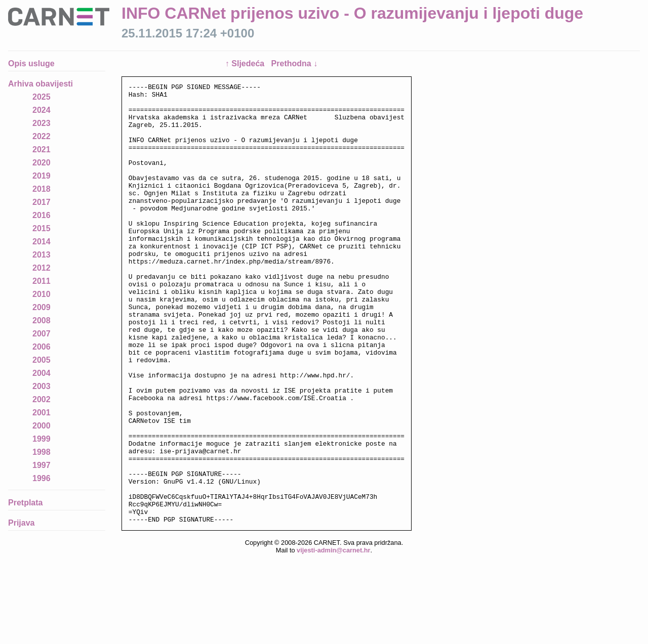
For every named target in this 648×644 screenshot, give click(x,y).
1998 (42, 452)
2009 (42, 307)
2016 (42, 215)
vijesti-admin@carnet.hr (333, 636)
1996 (42, 478)
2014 (42, 242)
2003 (42, 386)
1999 (42, 439)
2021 (42, 149)
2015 (42, 228)
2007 (42, 334)
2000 (42, 426)
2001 (42, 413)
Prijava (21, 523)
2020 (42, 163)
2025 (42, 97)
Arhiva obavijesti (40, 84)
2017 (42, 202)
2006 (42, 347)
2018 (42, 189)
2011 (42, 281)
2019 (42, 176)
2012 (42, 268)
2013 (42, 255)
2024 (42, 110)
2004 (42, 373)
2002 (42, 399)
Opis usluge (31, 63)
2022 (42, 136)
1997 (42, 465)
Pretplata (25, 503)
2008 (42, 320)
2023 (42, 123)
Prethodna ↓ (295, 63)
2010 (42, 294)
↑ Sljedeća (246, 63)
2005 (42, 360)
